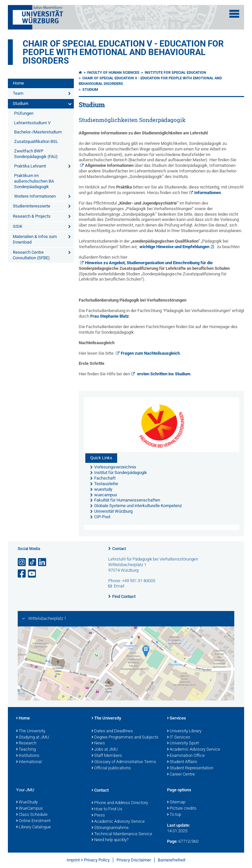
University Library (184, 731)
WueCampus (30, 809)
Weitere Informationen (35, 196)
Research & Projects (32, 216)
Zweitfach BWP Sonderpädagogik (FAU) (36, 154)
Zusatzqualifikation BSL (36, 141)
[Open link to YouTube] (32, 574)
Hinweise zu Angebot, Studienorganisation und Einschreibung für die (154, 266)
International (29, 762)
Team (18, 93)
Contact (119, 549)
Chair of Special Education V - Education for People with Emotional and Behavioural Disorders (123, 52)
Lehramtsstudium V (32, 123)
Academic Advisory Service (194, 750)
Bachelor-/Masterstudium (38, 132)
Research (26, 743)
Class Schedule (32, 815)
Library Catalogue (33, 827)
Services (177, 719)
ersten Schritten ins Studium (163, 374)
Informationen (208, 193)
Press (98, 816)
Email (119, 586)
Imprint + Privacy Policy (88, 860)
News (98, 743)
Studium (21, 103)
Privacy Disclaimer (134, 860)
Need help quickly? (110, 840)
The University (31, 731)
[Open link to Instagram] (22, 562)
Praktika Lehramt (30, 166)
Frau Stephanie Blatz (110, 316)
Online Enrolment (33, 821)
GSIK (18, 226)
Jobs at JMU (105, 750)
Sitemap (176, 802)
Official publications (111, 768)
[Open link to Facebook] (22, 574)
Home (18, 83)
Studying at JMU (33, 738)
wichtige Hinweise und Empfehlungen (174, 247)
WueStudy (27, 802)
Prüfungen (24, 113)
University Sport (183, 743)
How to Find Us (107, 809)
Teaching (26, 750)
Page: (172, 841)
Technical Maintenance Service (122, 834)
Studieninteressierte (31, 206)
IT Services (179, 738)
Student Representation (190, 768)
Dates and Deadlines (112, 731)
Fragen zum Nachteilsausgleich (150, 353)
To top (174, 815)
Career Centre (181, 775)
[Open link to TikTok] (32, 562)
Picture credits (182, 809)
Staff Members (107, 756)
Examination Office (186, 756)
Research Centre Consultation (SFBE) (31, 255)
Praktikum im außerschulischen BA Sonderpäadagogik (34, 181)
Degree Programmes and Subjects (125, 738)
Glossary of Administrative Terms (124, 762)
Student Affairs (182, 762)
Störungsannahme (110, 828)
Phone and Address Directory (120, 803)
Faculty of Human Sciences (113, 73)
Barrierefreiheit (172, 860)
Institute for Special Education (175, 73)
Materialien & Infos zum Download (35, 239)
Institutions (28, 756)
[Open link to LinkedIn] (43, 562)
